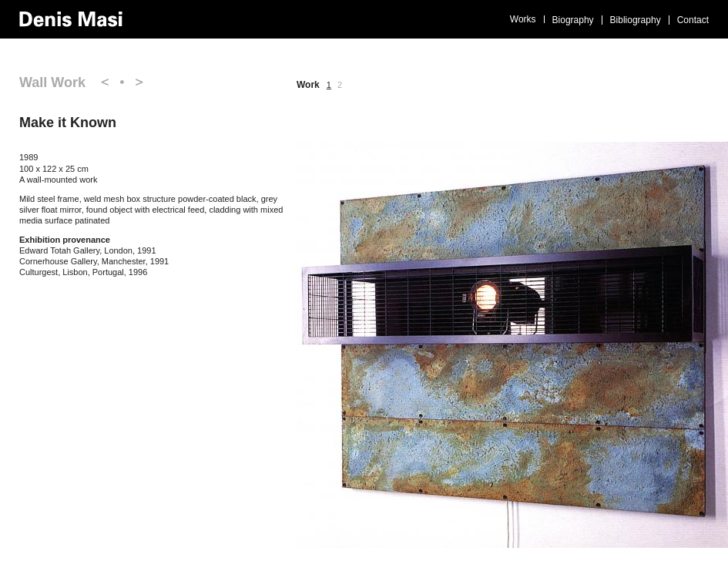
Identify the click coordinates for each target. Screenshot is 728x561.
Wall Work (52, 82)
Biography (573, 20)
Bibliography (636, 20)
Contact (693, 20)
